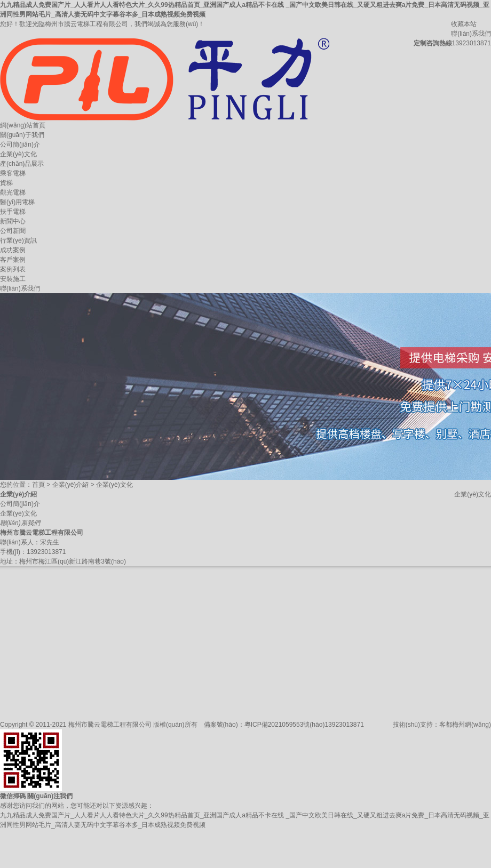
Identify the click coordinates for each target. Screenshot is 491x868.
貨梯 (6, 183)
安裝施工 (13, 279)
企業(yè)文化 (18, 154)
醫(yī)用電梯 (17, 202)
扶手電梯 (13, 212)
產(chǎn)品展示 (22, 164)
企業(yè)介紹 (71, 485)
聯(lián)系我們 (471, 34)
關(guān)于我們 (22, 135)
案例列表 (13, 269)
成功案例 (13, 250)
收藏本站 (464, 24)
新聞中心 (13, 221)
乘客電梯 (13, 173)
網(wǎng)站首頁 (23, 125)
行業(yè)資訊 (18, 240)
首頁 (38, 485)
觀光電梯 (13, 192)
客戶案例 (13, 260)
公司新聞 (13, 231)
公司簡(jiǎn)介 (20, 144)
